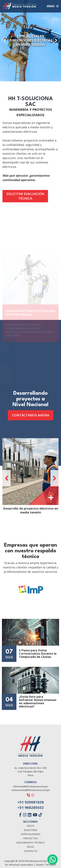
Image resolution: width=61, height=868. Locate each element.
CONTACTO (31, 851)
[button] (5, 40)
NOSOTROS (30, 830)
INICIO (30, 826)
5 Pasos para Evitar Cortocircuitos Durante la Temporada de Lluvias (38, 654)
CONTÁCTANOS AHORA (31, 415)
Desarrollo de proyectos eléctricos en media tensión (31, 510)
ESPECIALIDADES (31, 834)
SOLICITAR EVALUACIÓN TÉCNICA (25, 196)
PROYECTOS (30, 838)
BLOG (30, 847)
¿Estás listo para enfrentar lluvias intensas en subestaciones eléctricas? (38, 702)
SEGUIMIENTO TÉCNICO (30, 843)
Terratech (51, 865)
